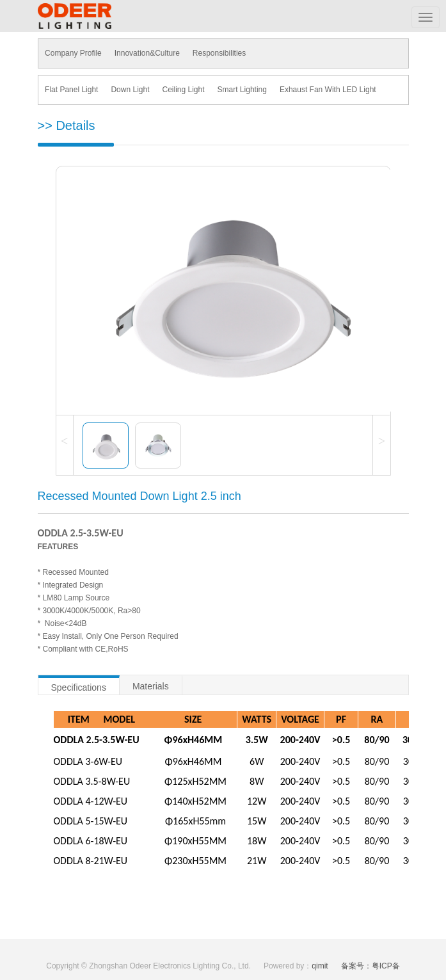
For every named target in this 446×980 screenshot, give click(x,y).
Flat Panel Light (71, 90)
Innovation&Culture (147, 53)
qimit (320, 966)
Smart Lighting (242, 90)
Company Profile (73, 53)
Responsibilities (219, 53)
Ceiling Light (183, 90)
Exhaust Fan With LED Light (327, 90)
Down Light (130, 90)
